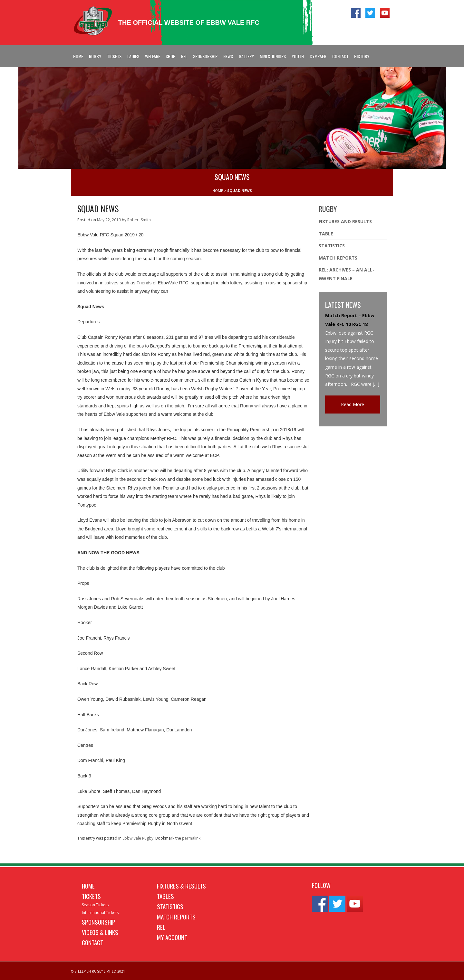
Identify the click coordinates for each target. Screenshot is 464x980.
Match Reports (338, 258)
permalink (191, 838)
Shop (170, 56)
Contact (340, 56)
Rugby (95, 56)
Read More (353, 404)
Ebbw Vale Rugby (138, 838)
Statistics (332, 246)
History (362, 56)
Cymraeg (318, 56)
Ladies (133, 56)
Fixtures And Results (345, 221)
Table (326, 234)
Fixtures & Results (181, 886)
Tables (165, 896)
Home (78, 56)
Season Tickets (95, 905)
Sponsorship (205, 56)
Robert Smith (139, 220)
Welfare (153, 56)
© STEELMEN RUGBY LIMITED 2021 (98, 971)
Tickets (114, 56)
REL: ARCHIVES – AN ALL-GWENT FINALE (347, 274)
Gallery (246, 56)
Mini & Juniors (273, 56)
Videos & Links (100, 932)
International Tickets (100, 913)
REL (184, 56)
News (228, 56)
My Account (172, 937)
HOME (218, 190)
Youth (298, 56)
